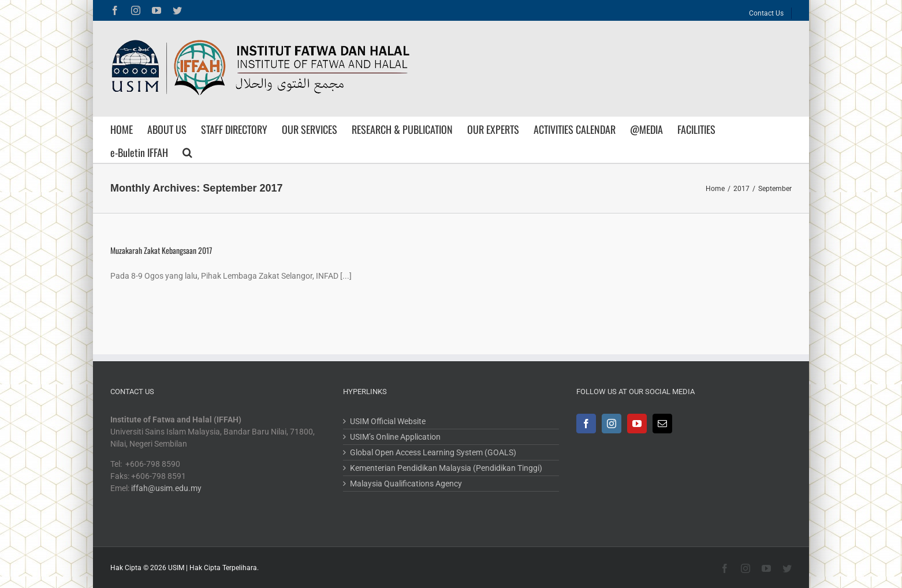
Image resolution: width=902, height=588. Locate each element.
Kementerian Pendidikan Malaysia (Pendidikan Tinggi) (446, 468)
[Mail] (662, 424)
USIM (176, 568)
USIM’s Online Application (395, 437)
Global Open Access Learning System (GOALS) (433, 452)
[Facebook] (586, 424)
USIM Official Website (388, 421)
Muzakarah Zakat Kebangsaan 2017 (161, 250)
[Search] (187, 151)
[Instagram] (612, 424)
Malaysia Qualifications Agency (406, 484)
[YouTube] (637, 424)
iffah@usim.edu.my (166, 488)
